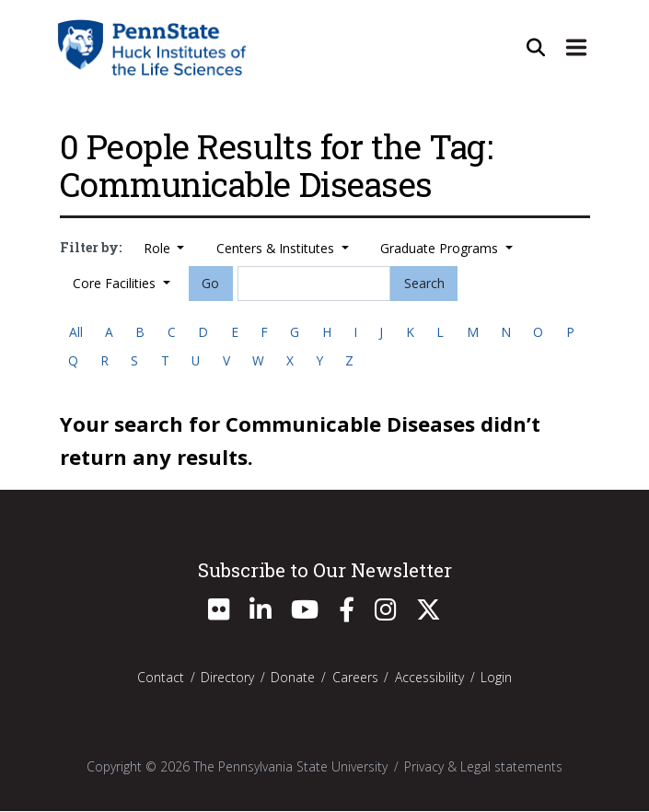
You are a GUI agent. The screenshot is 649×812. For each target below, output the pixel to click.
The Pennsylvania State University (290, 767)
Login (496, 678)
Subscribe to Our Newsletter (325, 570)
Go (210, 283)
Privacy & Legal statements (483, 767)
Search (424, 283)
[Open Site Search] (536, 47)
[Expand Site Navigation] (576, 47)
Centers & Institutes (277, 248)
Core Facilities (116, 283)
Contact (161, 678)
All (76, 332)
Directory (227, 678)
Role (159, 248)
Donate (293, 678)
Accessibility (429, 678)
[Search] (314, 284)
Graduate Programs (441, 248)
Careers (355, 678)
